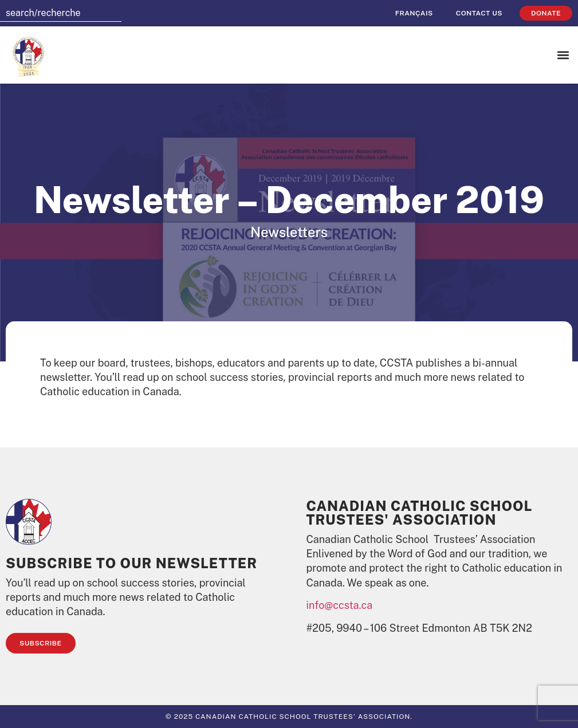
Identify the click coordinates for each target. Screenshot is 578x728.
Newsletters (289, 232)
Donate (546, 13)
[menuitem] (414, 13)
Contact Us (479, 13)
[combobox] (61, 13)
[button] (563, 55)
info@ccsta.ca (340, 605)
